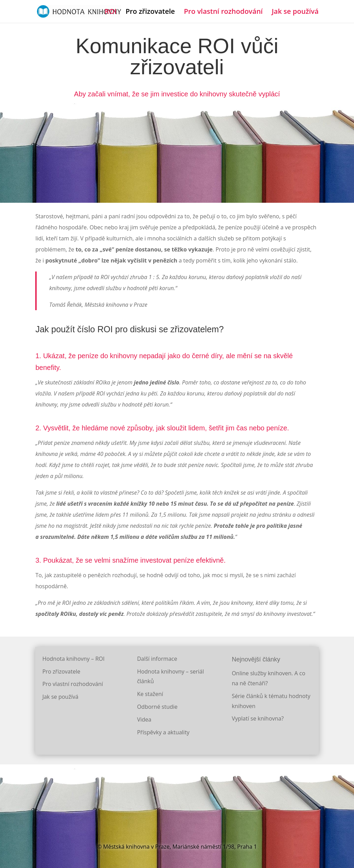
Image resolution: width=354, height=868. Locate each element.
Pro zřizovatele (150, 12)
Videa (144, 719)
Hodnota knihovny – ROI (73, 659)
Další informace (157, 659)
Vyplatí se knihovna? (258, 718)
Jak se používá (295, 12)
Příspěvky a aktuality (163, 732)
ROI (110, 12)
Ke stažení (150, 694)
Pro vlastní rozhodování (223, 12)
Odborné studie (157, 707)
